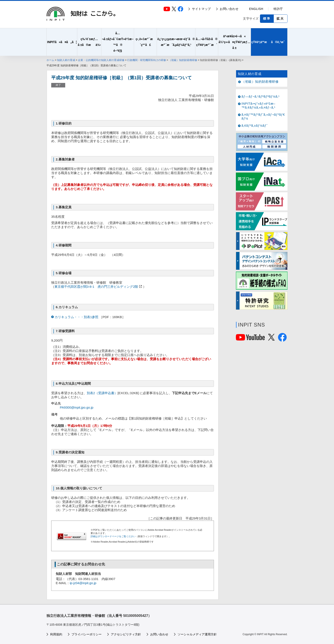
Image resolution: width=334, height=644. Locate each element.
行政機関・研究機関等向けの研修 (147, 60)
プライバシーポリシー (87, 634)
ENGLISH (256, 9)
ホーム (50, 60)
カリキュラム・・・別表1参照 (77, 317)
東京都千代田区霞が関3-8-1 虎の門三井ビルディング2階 (96, 287)
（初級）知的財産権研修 (183, 60)
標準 (267, 19)
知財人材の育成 (66, 60)
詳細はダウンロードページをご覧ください (113, 536)
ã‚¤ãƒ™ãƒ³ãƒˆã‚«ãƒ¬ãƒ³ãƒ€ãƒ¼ (263, 116)
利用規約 (56, 634)
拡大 (280, 19)
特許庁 (278, 9)
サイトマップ (201, 9)
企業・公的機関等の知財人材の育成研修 (101, 60)
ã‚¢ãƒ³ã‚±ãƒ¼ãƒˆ (254, 125)
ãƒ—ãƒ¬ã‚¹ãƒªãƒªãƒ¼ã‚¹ (261, 96)
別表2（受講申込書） (102, 393)
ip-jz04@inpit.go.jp (83, 583)
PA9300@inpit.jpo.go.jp (77, 407)
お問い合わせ (229, 9)
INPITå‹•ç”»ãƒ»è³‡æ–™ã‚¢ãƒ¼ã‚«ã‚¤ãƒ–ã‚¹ (258, 105)
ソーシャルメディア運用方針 (197, 634)
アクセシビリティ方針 (126, 634)
